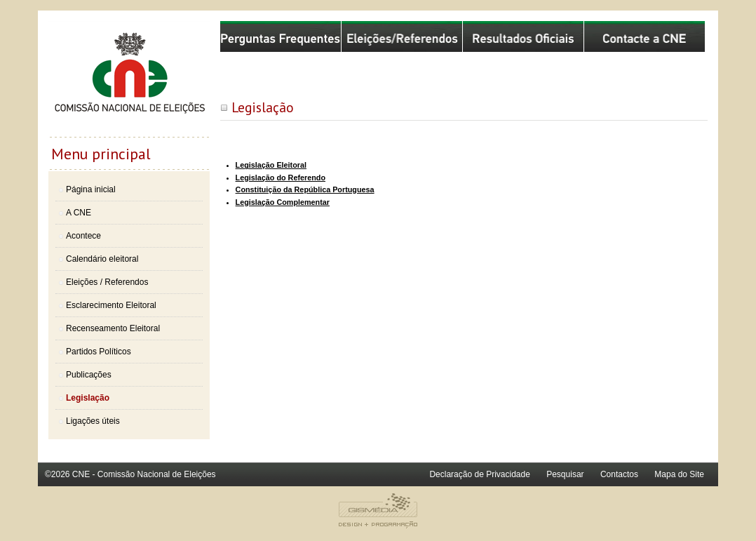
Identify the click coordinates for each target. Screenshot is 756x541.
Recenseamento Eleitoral (113, 328)
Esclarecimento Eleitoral (111, 305)
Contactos (619, 474)
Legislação (88, 398)
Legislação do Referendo (281, 178)
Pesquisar (565, 474)
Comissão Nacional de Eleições (129, 79)
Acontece (83, 236)
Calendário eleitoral (102, 259)
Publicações (89, 375)
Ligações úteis (93, 421)
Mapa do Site (679, 474)
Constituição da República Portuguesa (305, 189)
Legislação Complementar (283, 202)
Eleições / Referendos (107, 282)
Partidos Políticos (99, 352)
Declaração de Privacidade (479, 474)
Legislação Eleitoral (271, 165)
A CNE (79, 213)
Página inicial (91, 189)
